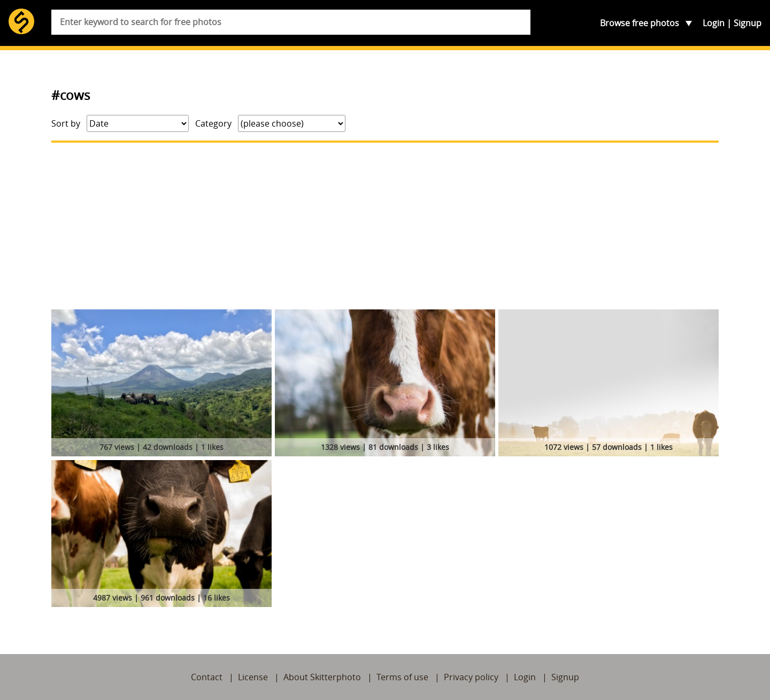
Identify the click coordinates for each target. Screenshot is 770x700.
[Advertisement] (385, 226)
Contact (207, 677)
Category (213, 123)
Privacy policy (471, 677)
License (253, 677)
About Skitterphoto (322, 677)
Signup (748, 23)
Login (714, 23)
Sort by (66, 123)
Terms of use (402, 677)
